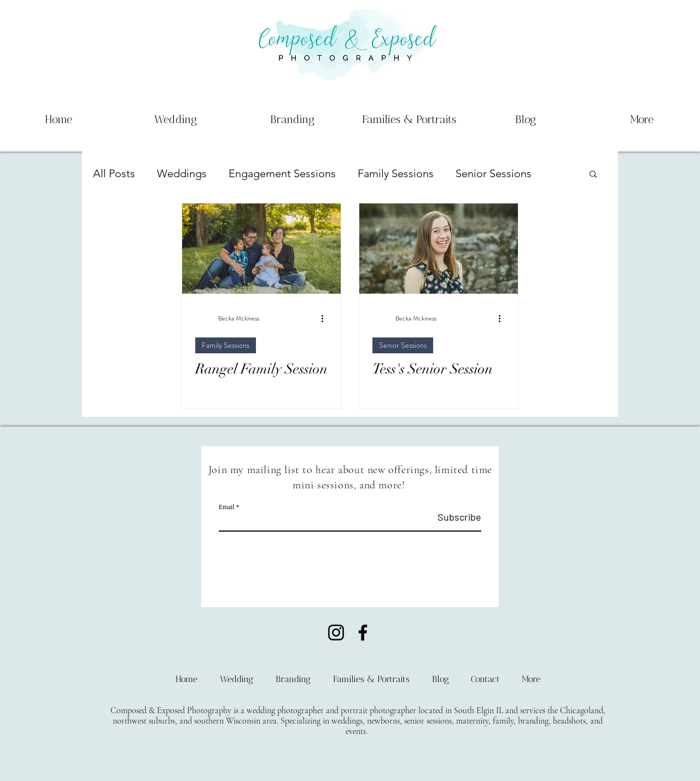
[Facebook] (363, 633)
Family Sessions (396, 173)
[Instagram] (336, 633)
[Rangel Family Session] (261, 249)
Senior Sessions (494, 173)
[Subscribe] (454, 517)
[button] (593, 175)
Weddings (182, 173)
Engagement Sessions (282, 173)
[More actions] (326, 318)
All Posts (114, 173)
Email (227, 507)
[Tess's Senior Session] (439, 249)
